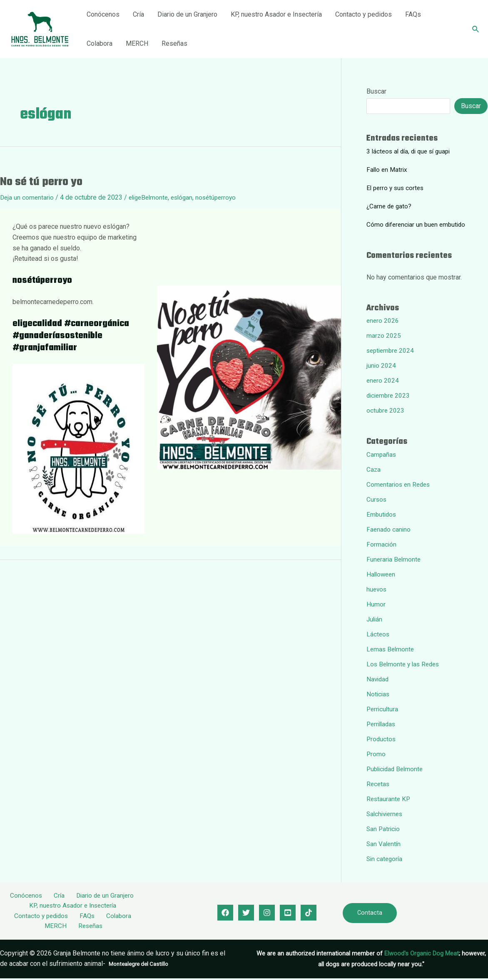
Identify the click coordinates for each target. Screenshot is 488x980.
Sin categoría (385, 859)
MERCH (137, 43)
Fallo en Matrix (388, 170)
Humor (376, 604)
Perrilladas (382, 724)
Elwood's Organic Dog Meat (422, 955)
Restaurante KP (389, 799)
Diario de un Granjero (187, 14)
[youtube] (288, 913)
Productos (382, 739)
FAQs (413, 14)
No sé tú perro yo (41, 182)
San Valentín (384, 844)
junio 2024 (381, 365)
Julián (375, 619)
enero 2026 (383, 320)
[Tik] (309, 913)
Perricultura (383, 709)
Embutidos (382, 514)
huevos (377, 589)
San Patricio (384, 829)
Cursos (377, 499)
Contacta (370, 913)
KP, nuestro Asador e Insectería (276, 14)
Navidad (378, 679)
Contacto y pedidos (364, 14)
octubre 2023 (386, 410)
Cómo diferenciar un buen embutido (418, 224)
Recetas (378, 784)
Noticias (378, 694)
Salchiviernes (386, 814)
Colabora (100, 43)
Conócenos (103, 14)
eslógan (187, 197)
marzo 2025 (384, 335)
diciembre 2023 (389, 395)
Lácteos (378, 634)
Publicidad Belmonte (397, 769)
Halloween (382, 574)
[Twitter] (246, 913)
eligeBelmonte (152, 197)
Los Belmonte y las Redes (405, 664)
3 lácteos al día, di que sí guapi (411, 151)
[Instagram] (267, 913)
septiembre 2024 (392, 350)
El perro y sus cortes (397, 188)
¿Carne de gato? (390, 206)
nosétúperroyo (223, 197)
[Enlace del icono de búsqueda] (476, 29)
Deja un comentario (28, 197)
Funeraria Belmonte (395, 559)
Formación (382, 544)
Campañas (382, 454)
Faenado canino (389, 529)
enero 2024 (383, 380)
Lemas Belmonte (391, 649)
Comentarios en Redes (400, 484)
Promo (376, 754)
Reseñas (174, 43)
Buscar (376, 91)
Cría (138, 14)
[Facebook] (225, 913)
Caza (374, 469)
